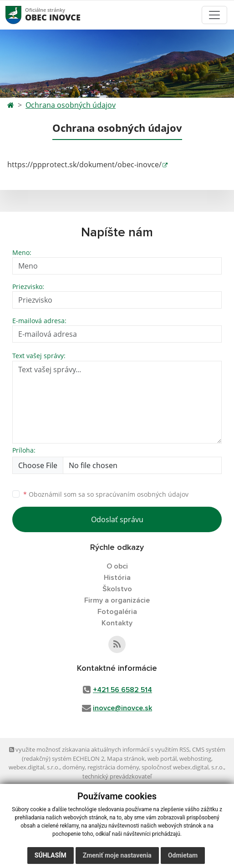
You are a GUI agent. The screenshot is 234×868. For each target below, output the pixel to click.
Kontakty (117, 623)
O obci (117, 566)
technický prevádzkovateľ (117, 776)
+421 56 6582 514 (122, 690)
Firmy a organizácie (117, 600)
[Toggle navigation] (214, 15)
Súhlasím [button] (51, 855)
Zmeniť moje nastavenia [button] (117, 855)
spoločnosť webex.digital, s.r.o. (183, 767)
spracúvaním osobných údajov (142, 494)
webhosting (195, 758)
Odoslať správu (117, 519)
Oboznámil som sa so (106, 494)
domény (74, 767)
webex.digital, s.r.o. (34, 767)
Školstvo (117, 589)
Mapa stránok (126, 758)
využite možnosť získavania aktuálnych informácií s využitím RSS (99, 749)
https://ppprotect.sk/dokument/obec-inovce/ (84, 165)
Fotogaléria (117, 612)
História (117, 578)
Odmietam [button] (183, 855)
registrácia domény (113, 767)
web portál (162, 758)
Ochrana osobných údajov (71, 105)
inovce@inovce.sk (122, 708)
